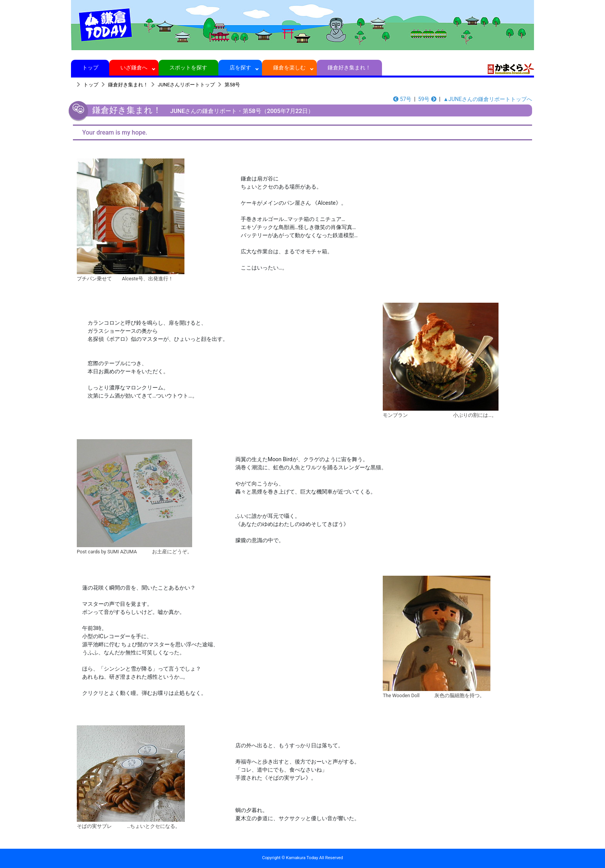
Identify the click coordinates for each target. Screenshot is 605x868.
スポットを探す (188, 67)
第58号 (232, 85)
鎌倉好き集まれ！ (349, 67)
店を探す (240, 67)
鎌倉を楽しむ (290, 67)
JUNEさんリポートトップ (186, 85)
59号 (427, 99)
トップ (90, 67)
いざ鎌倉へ (134, 67)
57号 (402, 99)
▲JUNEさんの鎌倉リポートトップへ (488, 99)
